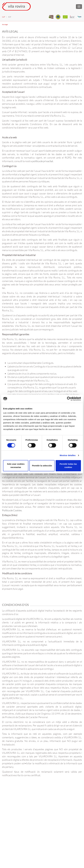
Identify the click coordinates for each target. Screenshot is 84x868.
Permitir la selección (42, 466)
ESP (10, 17)
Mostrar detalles (68, 455)
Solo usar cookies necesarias (16, 466)
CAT (4, 17)
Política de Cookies (12, 510)
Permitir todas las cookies (68, 466)
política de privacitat (43, 161)
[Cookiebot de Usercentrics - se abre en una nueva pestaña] (69, 399)
